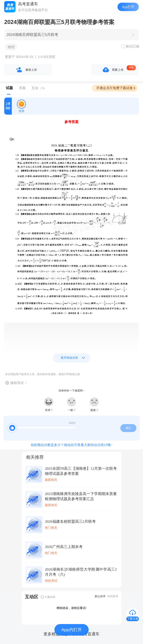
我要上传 (118, 70)
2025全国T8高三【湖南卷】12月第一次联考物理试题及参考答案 (81, 471)
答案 (22, 88)
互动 (39, 88)
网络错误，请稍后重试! (71, 608)
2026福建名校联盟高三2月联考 (70, 522)
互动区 (32, 597)
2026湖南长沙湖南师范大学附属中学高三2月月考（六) (81, 572)
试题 (9, 88)
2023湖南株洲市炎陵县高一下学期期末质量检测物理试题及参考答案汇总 (81, 496)
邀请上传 (31, 70)
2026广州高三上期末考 (64, 547)
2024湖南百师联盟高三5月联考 (32, 35)
